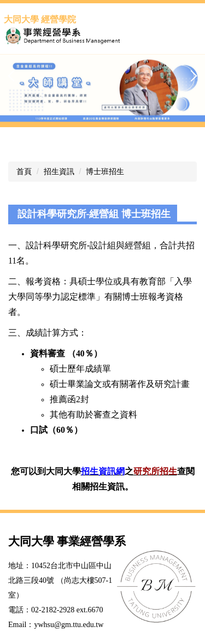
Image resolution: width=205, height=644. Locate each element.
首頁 (24, 171)
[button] (14, 76)
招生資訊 (59, 171)
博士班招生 (105, 171)
